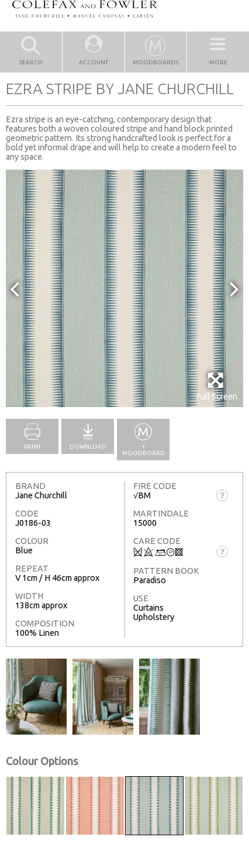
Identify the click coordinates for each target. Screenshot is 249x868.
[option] (124, 288)
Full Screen (217, 386)
